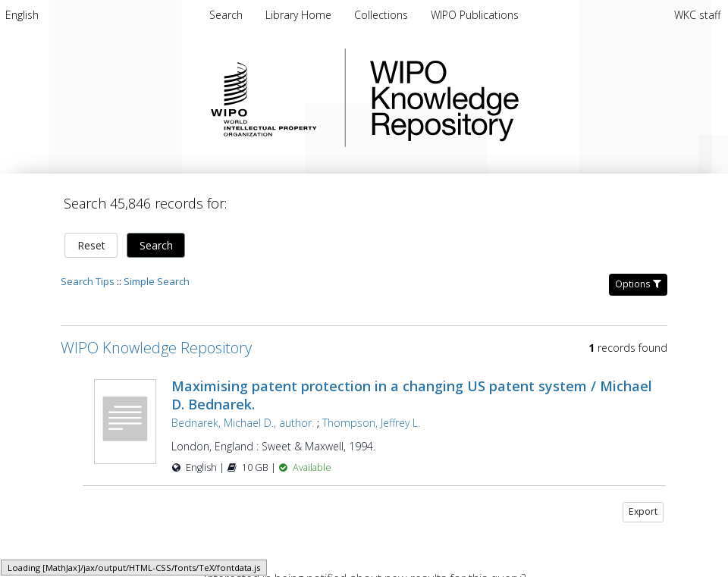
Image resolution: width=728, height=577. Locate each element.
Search (156, 245)
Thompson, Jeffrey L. (371, 423)
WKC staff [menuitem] (697, 15)
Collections (383, 15)
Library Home (300, 15)
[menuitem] (22, 15)
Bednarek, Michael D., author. (243, 423)
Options (638, 284)
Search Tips (88, 281)
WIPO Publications (475, 15)
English (22, 15)
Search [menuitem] (226, 15)
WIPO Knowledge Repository (507, 98)
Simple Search (157, 281)
